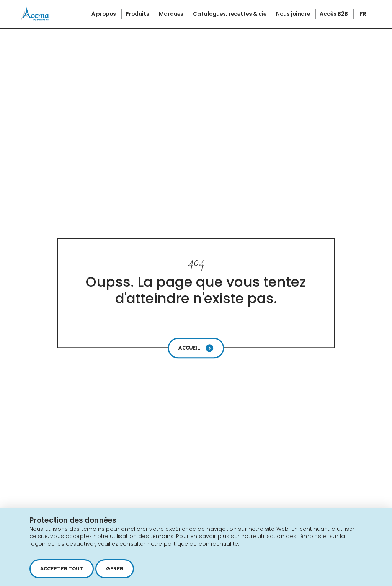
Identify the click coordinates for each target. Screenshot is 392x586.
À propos (104, 14)
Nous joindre (294, 14)
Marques (172, 14)
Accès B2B (334, 14)
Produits (138, 14)
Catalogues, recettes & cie (230, 14)
